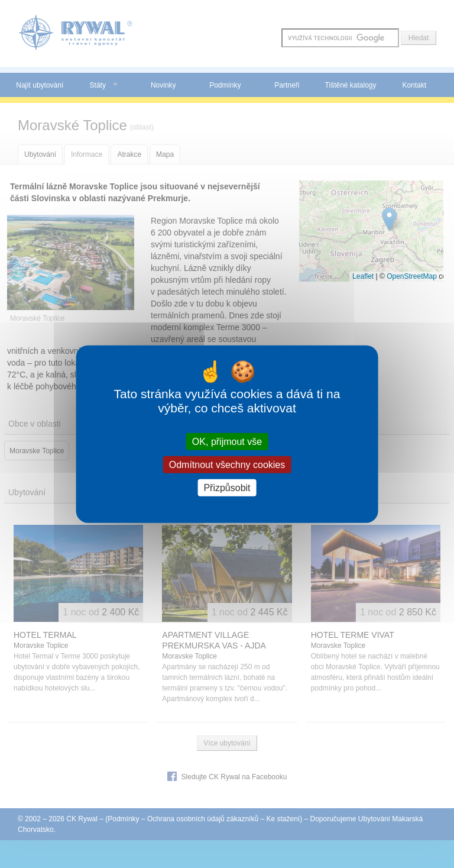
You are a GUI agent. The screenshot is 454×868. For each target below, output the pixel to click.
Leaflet (363, 276)
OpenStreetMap (412, 276)
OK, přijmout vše (227, 441)
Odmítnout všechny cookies (227, 464)
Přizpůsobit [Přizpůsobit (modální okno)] (227, 488)
